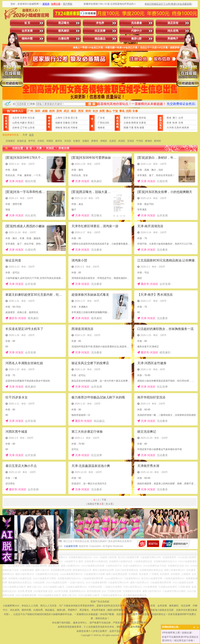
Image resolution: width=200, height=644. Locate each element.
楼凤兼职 (64, 31)
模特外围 (27, 39)
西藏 (126, 128)
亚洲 (169, 123)
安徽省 (66, 123)
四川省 (135, 118)
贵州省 (142, 118)
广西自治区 (104, 123)
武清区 (122, 141)
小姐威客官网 (71, 546)
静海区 (149, 141)
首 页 (27, 23)
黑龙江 (31, 123)
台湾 (181, 118)
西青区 (95, 141)
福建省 (59, 123)
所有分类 (64, 148)
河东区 (41, 141)
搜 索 (92, 104)
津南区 (104, 141)
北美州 (178, 128)
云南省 (127, 123)
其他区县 (22, 141)
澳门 (175, 118)
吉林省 (16, 128)
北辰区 (113, 141)
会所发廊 (27, 31)
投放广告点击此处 (100, 602)
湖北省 (66, 128)
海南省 (101, 128)
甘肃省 (142, 123)
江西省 (74, 123)
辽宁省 (23, 128)
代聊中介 (137, 31)
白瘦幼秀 (64, 39)
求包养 (100, 23)
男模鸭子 (173, 39)
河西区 (50, 141)
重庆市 (127, 118)
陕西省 (135, 123)
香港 (169, 118)
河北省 (31, 118)
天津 (25, 135)
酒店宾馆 (173, 23)
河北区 (68, 141)
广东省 (101, 118)
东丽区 (86, 141)
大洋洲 (170, 128)
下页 (104, 500)
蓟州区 (158, 141)
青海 (137, 128)
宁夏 (131, 128)
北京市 (16, 118)
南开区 (59, 141)
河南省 (74, 128)
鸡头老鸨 (173, 31)
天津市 (23, 118)
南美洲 (185, 128)
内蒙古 (23, 123)
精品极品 (100, 39)
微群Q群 (136, 39)
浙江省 (74, 118)
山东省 (31, 128)
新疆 (142, 128)
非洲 (181, 123)
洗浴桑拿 (137, 23)
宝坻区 (131, 141)
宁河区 (140, 141)
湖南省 (59, 128)
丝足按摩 (100, 31)
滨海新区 (10, 141)
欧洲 (175, 123)
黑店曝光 (64, 23)
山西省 (16, 123)
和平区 (32, 141)
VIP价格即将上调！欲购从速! (177, 633)
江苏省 (66, 118)
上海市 (59, 118)
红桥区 (77, 141)
